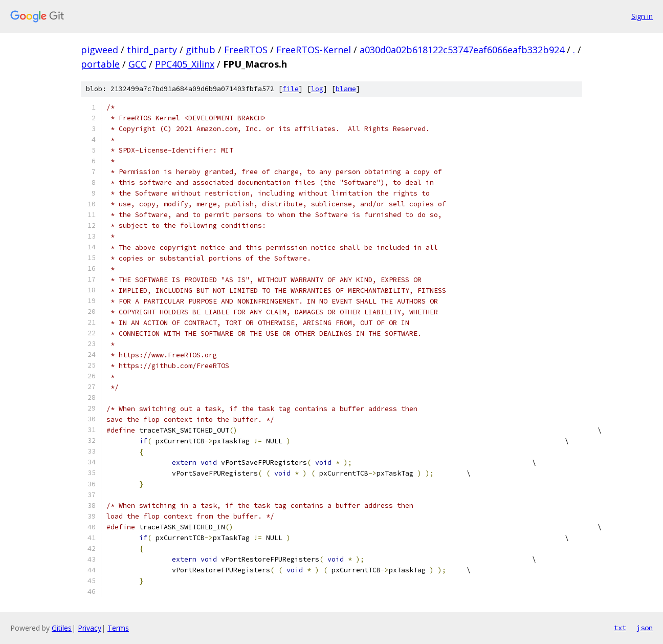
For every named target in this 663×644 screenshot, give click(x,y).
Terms (118, 628)
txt (620, 628)
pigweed (100, 50)
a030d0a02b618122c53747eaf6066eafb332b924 (462, 50)
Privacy (90, 628)
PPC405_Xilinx (185, 64)
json (645, 628)
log (317, 89)
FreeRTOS (246, 50)
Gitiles (62, 628)
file (291, 89)
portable (100, 64)
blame (346, 89)
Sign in (642, 16)
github (201, 50)
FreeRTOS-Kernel (314, 50)
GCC (137, 64)
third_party (152, 50)
